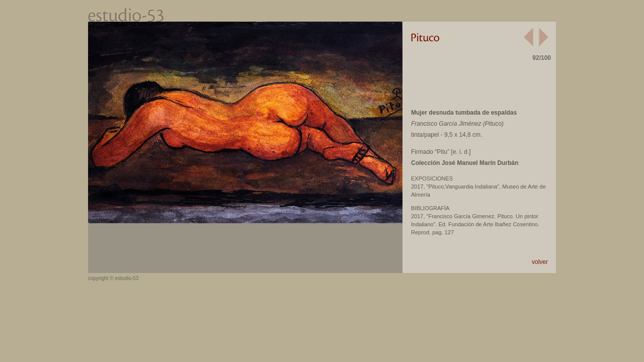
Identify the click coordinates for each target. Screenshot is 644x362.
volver (540, 262)
